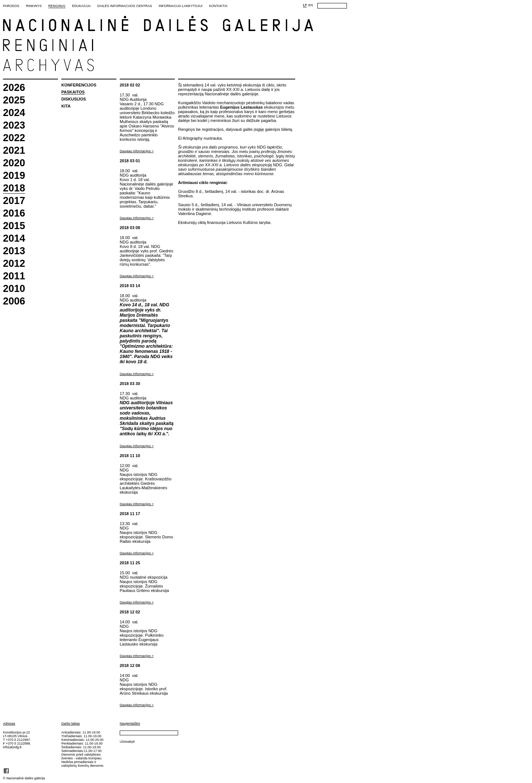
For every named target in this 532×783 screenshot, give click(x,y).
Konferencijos (79, 85)
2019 (14, 176)
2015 (14, 226)
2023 (14, 125)
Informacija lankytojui (180, 6)
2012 (14, 264)
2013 (14, 251)
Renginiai (57, 6)
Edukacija (81, 6)
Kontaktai (218, 6)
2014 (14, 239)
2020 (14, 163)
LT (305, 5)
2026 (14, 88)
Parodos (11, 6)
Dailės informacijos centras (125, 6)
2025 (14, 100)
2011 (14, 276)
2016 (14, 213)
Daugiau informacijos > (137, 151)
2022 (14, 138)
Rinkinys (34, 6)
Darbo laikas (71, 724)
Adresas (9, 724)
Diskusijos (74, 99)
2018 (14, 188)
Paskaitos (73, 92)
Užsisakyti (127, 742)
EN (311, 5)
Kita (66, 106)
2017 (14, 201)
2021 (14, 151)
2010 (14, 289)
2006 (14, 301)
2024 (14, 113)
